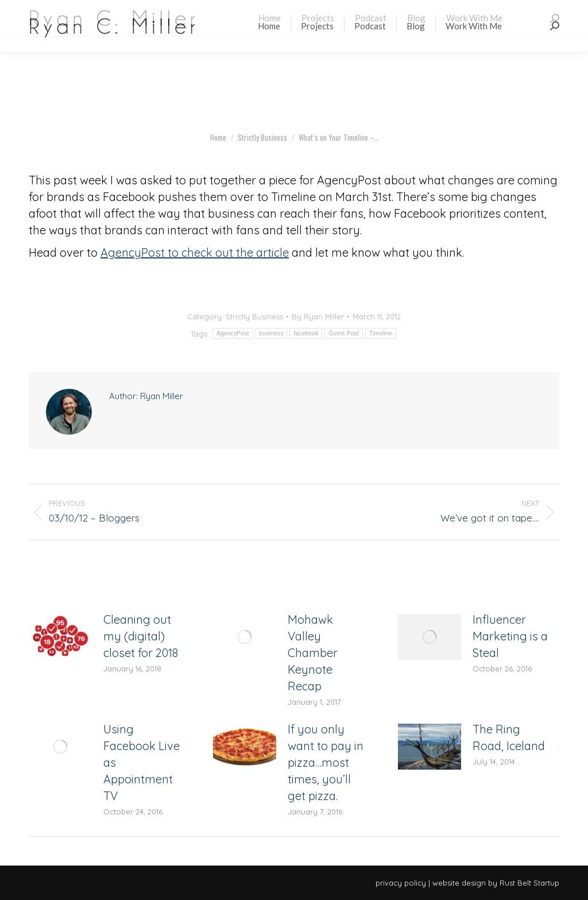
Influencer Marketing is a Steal (510, 636)
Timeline (381, 333)
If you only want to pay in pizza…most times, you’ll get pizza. (326, 762)
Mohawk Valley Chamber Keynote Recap (313, 653)
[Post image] (60, 637)
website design (459, 883)
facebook (306, 333)
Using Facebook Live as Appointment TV (142, 762)
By (318, 316)
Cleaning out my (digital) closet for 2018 (141, 636)
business (272, 333)
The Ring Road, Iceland (509, 737)
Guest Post (343, 333)
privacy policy (401, 883)
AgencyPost (233, 333)
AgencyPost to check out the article (195, 252)
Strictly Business (254, 316)
